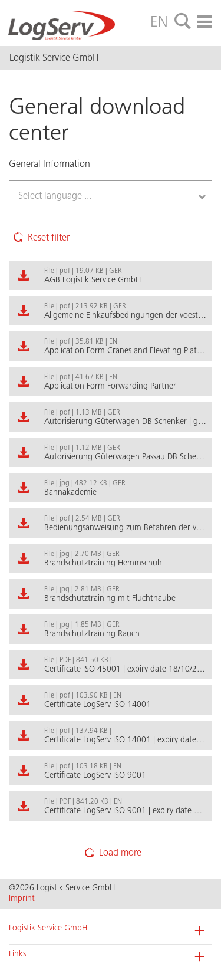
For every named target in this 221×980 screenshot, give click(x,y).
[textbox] (69, 196)
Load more (111, 853)
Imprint (22, 898)
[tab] (183, 22)
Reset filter (39, 237)
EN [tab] (159, 21)
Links (17, 954)
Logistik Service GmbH (48, 928)
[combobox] (111, 196)
